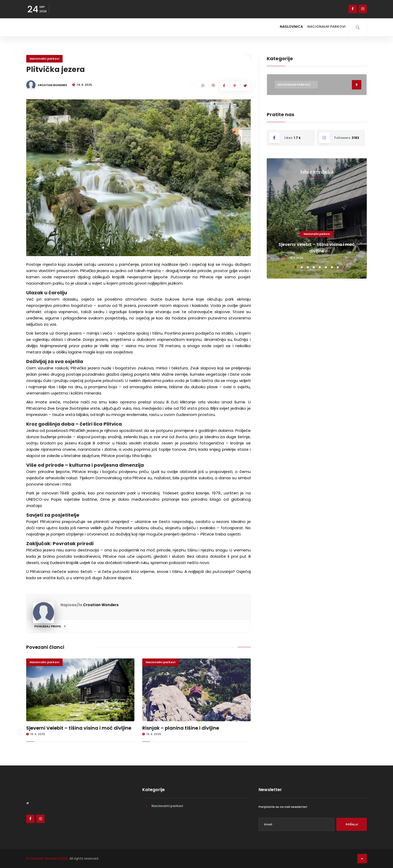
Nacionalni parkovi (323, 27)
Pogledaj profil (50, 626)
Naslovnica (283, 27)
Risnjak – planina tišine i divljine (181, 728)
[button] (296, 267)
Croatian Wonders (101, 605)
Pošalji (352, 824)
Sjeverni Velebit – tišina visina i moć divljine (79, 728)
